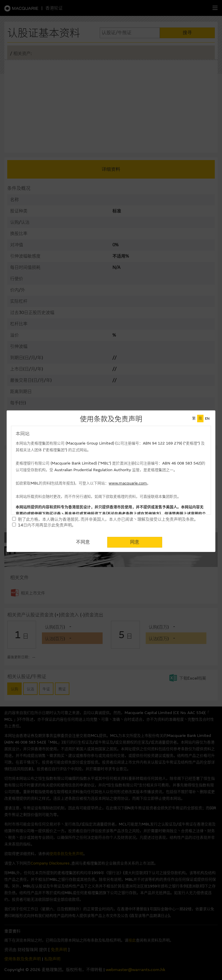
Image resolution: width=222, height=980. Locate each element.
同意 (135, 542)
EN (207, 419)
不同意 (83, 542)
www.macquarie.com (128, 483)
